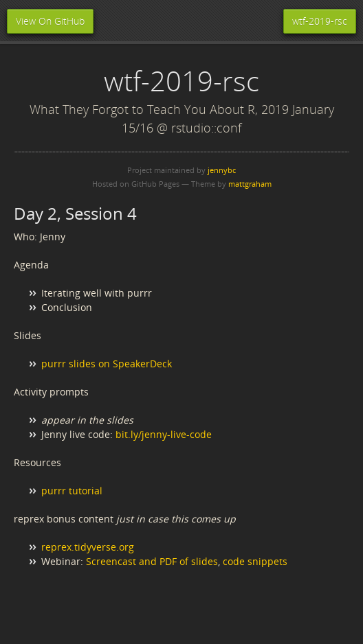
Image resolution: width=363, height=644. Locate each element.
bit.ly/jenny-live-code (164, 434)
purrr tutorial (72, 491)
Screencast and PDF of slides (152, 561)
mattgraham (250, 184)
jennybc (222, 170)
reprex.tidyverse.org (88, 547)
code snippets (255, 561)
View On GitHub (50, 21)
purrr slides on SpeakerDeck (107, 364)
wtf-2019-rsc (320, 21)
